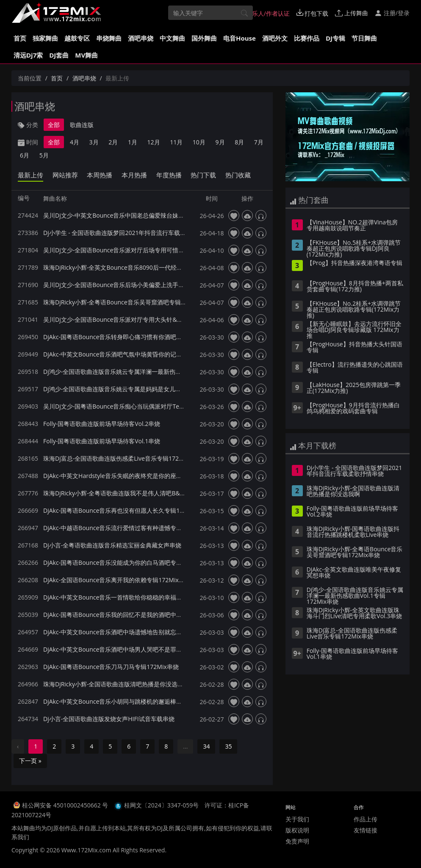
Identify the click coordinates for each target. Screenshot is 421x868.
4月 (75, 142)
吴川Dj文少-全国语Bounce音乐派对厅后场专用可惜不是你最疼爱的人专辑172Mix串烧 (156, 250)
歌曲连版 (82, 125)
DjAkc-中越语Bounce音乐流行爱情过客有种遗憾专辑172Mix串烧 (129, 528)
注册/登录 (392, 13)
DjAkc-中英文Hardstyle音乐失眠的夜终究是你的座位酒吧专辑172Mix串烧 (140, 476)
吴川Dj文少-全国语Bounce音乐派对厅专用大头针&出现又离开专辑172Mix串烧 (147, 319)
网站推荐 (65, 175)
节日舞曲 (364, 38)
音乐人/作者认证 (264, 13)
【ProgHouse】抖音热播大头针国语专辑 (355, 348)
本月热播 (134, 175)
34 (206, 746)
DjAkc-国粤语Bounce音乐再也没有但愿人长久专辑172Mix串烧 (126, 510)
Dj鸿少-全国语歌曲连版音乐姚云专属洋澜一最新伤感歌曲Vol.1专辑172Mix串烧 (147, 372)
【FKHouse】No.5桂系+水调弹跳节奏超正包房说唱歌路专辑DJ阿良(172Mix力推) (354, 249)
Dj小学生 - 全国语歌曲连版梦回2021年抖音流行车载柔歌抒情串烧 (130, 233)
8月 (239, 142)
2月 (113, 142)
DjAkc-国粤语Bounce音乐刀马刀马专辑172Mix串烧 (111, 667)
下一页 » (30, 761)
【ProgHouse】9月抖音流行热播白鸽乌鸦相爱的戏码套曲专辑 (353, 409)
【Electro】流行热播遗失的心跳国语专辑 (355, 368)
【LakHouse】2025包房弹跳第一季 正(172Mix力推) (354, 388)
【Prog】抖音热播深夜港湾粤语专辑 (355, 263)
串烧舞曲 (109, 38)
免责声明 (297, 841)
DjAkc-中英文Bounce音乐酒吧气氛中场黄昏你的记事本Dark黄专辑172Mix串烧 (147, 354)
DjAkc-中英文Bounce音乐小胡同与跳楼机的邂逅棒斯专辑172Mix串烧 (135, 701)
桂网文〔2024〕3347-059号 (162, 805)
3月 (94, 142)
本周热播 (100, 175)
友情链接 (366, 830)
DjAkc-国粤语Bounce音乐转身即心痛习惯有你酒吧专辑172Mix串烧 (132, 337)
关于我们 (297, 819)
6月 (25, 155)
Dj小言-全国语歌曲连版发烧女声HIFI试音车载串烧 (109, 719)
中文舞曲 (172, 38)
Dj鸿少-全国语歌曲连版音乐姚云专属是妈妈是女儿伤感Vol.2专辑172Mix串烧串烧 (150, 389)
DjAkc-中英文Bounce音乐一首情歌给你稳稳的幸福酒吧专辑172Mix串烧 (138, 597)
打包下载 (313, 13)
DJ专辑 (335, 38)
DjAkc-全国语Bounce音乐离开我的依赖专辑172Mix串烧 (117, 580)
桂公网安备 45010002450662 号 (66, 805)
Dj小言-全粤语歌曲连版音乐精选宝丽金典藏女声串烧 (112, 545)
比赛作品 (307, 38)
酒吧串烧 (141, 38)
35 (228, 746)
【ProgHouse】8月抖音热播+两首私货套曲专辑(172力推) (355, 287)
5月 (44, 155)
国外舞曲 (204, 38)
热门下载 (203, 175)
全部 (54, 125)
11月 (176, 142)
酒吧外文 (275, 38)
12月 (154, 142)
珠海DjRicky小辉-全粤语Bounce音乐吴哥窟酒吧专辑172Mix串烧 (128, 302)
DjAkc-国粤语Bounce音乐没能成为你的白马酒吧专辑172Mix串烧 (129, 563)
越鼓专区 (77, 38)
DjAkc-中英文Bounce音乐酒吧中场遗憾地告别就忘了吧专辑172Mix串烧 (138, 632)
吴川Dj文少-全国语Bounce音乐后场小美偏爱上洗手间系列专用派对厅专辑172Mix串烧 (156, 285)
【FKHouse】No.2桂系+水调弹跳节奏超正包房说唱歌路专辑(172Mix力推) (354, 310)
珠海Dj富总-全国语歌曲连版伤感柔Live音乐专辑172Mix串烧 (122, 458)
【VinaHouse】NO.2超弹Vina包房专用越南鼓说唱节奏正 (352, 226)
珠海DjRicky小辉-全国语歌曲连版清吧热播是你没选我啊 (116, 684)
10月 (199, 142)
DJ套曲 (59, 55)
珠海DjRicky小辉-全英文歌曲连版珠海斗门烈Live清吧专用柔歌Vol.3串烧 (355, 614)
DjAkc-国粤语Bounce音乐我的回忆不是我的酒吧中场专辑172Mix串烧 (135, 615)
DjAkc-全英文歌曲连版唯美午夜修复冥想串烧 (354, 573)
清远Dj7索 (28, 55)
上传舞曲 (352, 13)
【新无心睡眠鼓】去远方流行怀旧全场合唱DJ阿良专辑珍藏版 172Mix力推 (354, 330)
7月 (259, 142)
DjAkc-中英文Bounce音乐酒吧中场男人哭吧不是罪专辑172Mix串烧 (132, 649)
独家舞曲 (45, 38)
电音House (240, 38)
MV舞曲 (86, 55)
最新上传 (30, 175)
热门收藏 (238, 175)
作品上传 (366, 819)
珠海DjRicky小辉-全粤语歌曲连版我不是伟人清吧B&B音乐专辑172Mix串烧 (141, 493)
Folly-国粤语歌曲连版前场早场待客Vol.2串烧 (102, 424)
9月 (220, 142)
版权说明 (297, 830)
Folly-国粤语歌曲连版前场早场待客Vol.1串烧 (102, 441)
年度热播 (169, 175)
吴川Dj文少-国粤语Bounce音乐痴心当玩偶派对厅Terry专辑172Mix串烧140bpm (148, 406)
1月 (133, 142)
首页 (20, 38)
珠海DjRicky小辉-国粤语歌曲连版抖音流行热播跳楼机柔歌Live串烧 (353, 532)
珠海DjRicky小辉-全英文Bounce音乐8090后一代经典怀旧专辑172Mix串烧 (141, 267)
